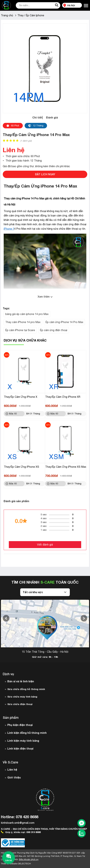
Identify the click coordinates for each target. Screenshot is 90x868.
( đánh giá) (26, 141)
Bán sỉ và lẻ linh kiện (21, 681)
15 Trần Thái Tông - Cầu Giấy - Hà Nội (45, 652)
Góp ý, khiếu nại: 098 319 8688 (21, 832)
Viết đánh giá (45, 545)
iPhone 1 (9, 229)
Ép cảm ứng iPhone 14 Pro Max (64, 322)
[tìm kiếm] (57, 5)
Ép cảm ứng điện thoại (54, 330)
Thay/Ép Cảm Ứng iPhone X (21, 397)
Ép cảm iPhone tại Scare (20, 330)
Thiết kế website (16, 864)
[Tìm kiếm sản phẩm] (38, 5)
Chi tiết (37, 117)
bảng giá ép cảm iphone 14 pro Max (27, 314)
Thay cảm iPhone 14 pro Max (23, 322)
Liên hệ (12, 770)
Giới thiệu (14, 777)
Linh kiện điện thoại (20, 749)
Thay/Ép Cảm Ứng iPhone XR (63, 397)
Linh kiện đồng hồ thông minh (27, 733)
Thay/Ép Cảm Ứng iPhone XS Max (66, 467)
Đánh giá (52, 117)
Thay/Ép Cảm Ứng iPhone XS (21, 467)
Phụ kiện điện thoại (20, 725)
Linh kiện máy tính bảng (23, 741)
